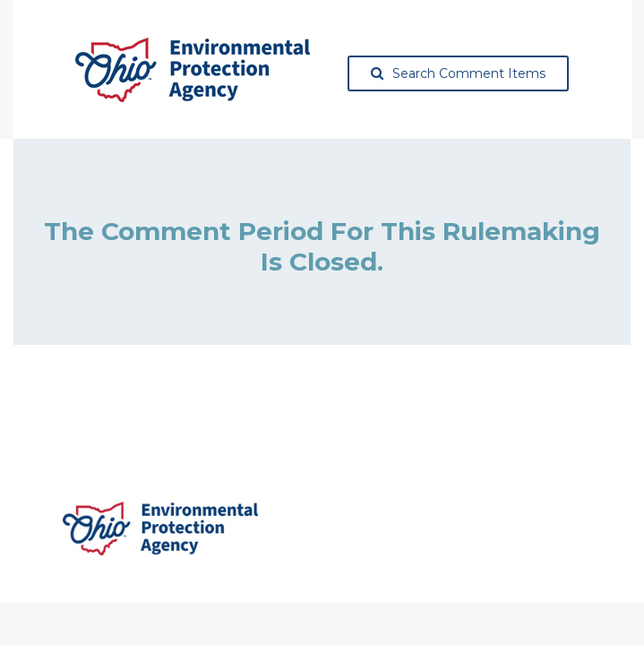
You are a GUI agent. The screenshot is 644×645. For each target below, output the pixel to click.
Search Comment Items (458, 73)
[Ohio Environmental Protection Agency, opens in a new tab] (193, 70)
